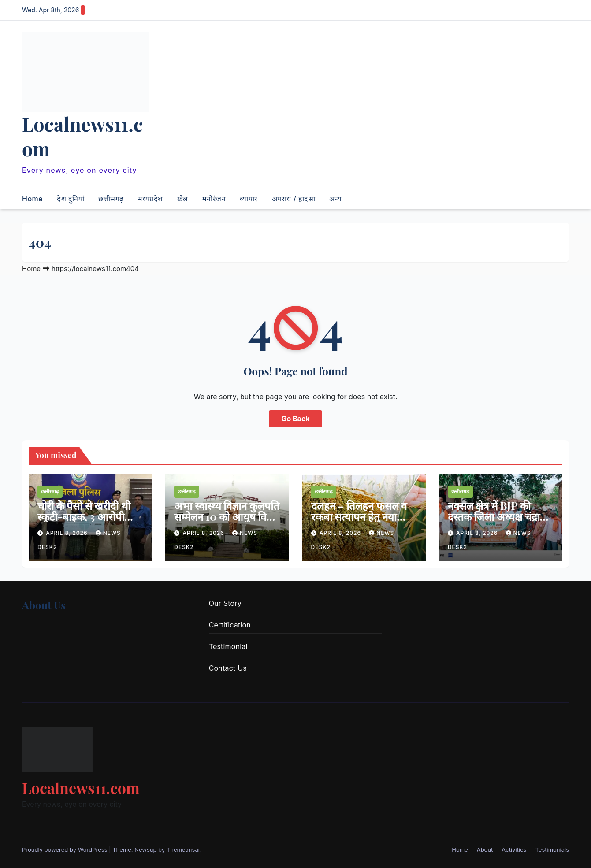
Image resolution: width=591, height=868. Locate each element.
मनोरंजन (214, 199)
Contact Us (228, 668)
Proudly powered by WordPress (65, 849)
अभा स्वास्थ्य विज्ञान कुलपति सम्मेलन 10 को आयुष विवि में (227, 516)
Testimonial (228, 646)
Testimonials (552, 849)
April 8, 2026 (68, 533)
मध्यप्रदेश (151, 199)
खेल (183, 199)
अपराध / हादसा (294, 199)
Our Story (225, 603)
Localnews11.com (82, 136)
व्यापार (249, 199)
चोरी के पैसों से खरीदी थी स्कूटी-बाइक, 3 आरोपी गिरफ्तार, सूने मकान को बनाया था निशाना (84, 522)
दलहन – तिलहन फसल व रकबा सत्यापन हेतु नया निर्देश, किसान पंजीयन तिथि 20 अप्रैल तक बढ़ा (363, 522)
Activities (514, 849)
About (485, 849)
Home (32, 199)
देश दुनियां (71, 199)
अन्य (335, 199)
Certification (230, 625)
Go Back (295, 419)
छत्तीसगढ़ (111, 199)
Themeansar (183, 849)
